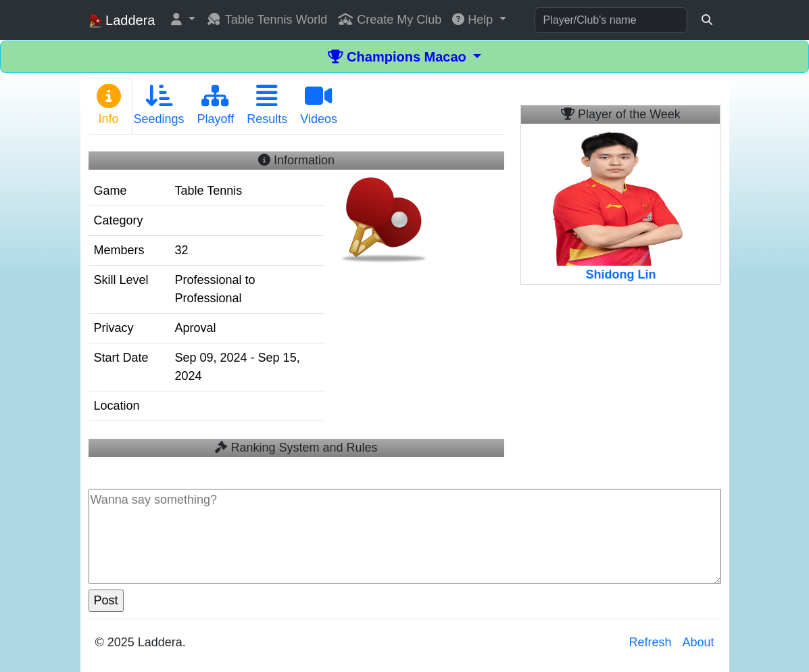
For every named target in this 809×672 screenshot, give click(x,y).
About (698, 642)
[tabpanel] (297, 301)
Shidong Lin (620, 274)
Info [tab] (109, 105)
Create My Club (390, 20)
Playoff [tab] (216, 105)
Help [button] (474, 20)
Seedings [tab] (159, 105)
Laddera (122, 21)
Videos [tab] (319, 105)
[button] (183, 20)
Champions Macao (399, 57)
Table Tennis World (267, 20)
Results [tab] (267, 105)
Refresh (650, 642)
